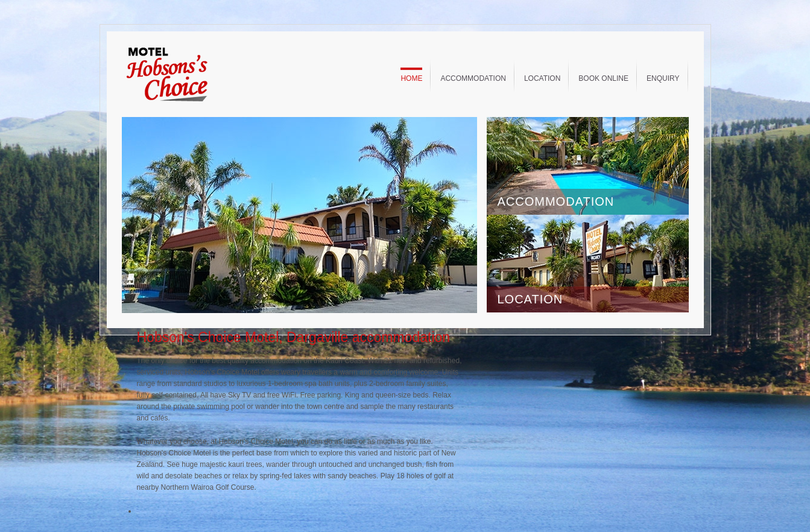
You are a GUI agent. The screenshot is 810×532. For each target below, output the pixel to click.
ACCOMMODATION (556, 201)
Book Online (603, 78)
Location (542, 78)
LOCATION (530, 299)
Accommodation (473, 78)
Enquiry (663, 78)
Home (411, 78)
